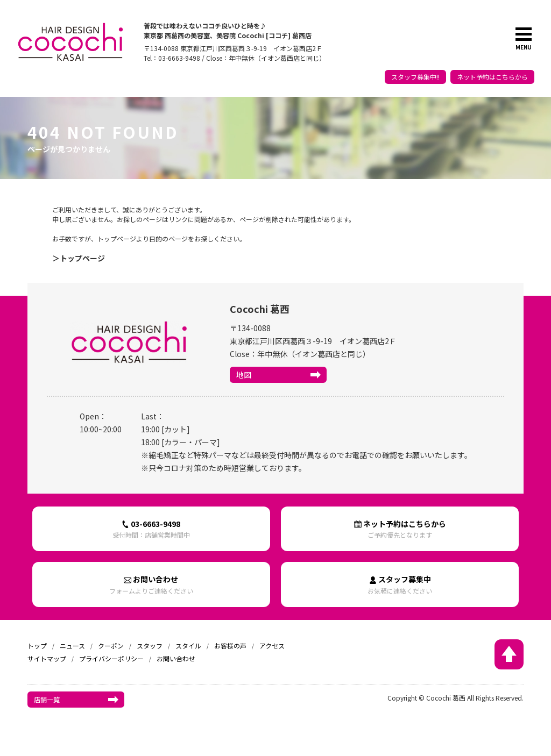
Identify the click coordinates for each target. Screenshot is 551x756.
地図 (244, 375)
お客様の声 (230, 646)
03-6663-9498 (151, 529)
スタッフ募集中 (400, 584)
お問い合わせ (151, 584)
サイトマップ (47, 658)
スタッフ (150, 646)
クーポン (111, 646)
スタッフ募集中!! (415, 77)
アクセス (272, 646)
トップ (37, 646)
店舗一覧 (47, 699)
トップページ (82, 258)
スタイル (188, 646)
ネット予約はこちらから (492, 77)
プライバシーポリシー (111, 658)
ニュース (72, 646)
